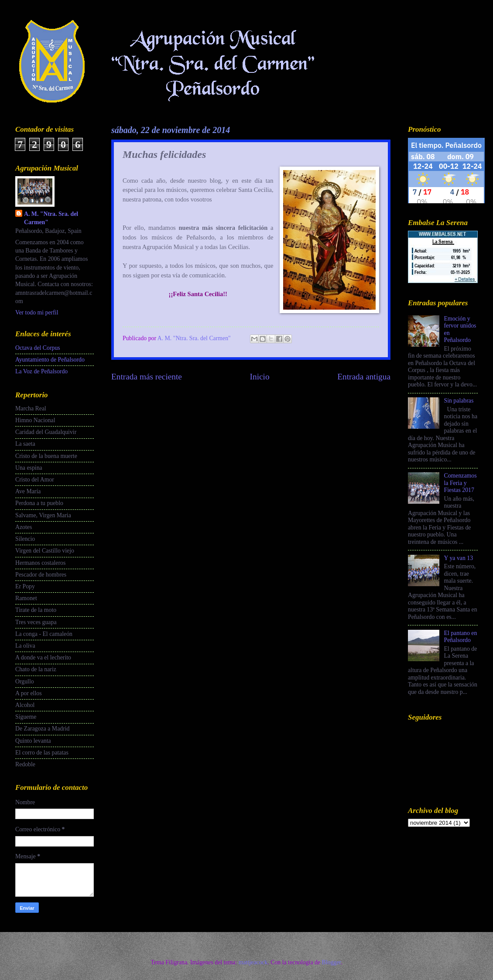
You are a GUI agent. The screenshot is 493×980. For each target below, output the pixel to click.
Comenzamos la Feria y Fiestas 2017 (460, 483)
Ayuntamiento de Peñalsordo (50, 360)
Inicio (260, 377)
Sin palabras (459, 401)
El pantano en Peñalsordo (461, 637)
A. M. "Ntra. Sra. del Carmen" (51, 218)
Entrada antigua (364, 377)
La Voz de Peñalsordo (41, 371)
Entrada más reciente (147, 377)
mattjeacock (253, 962)
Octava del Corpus (38, 348)
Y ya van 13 (459, 558)
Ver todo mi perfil (37, 312)
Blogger (331, 962)
